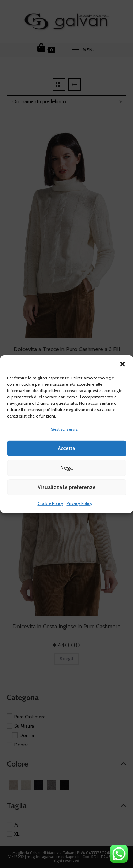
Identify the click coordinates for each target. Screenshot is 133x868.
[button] (122, 364)
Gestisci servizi (65, 429)
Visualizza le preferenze (67, 487)
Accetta (66, 448)
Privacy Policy (79, 503)
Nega (66, 468)
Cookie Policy (50, 503)
